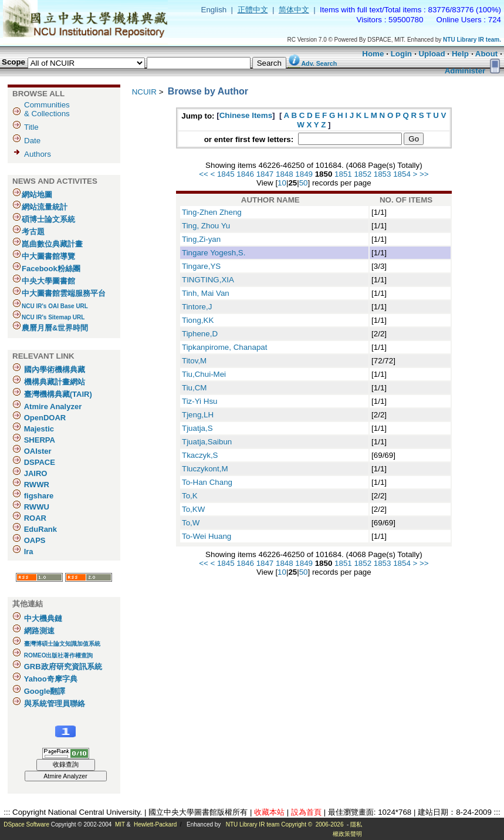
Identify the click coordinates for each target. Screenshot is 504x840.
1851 (343, 174)
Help (460, 54)
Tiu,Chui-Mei (204, 374)
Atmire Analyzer (65, 776)
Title (31, 127)
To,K (190, 496)
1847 (265, 174)
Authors (38, 154)
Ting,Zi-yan (201, 239)
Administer (465, 71)
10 (282, 183)
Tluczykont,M (205, 469)
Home (373, 54)
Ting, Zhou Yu (206, 226)
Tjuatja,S (197, 428)
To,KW (193, 509)
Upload (432, 54)
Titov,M (194, 361)
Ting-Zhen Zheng (212, 212)
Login (401, 54)
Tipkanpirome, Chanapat (224, 347)
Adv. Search (319, 63)
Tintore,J (197, 307)
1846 (245, 174)
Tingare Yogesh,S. (214, 253)
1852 (363, 174)
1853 (383, 174)
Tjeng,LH (198, 415)
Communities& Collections (47, 109)
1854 (402, 174)
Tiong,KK (198, 320)
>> (424, 174)
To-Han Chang (207, 482)
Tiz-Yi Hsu (199, 401)
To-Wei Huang (207, 536)
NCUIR (144, 92)
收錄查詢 (66, 764)
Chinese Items (246, 115)
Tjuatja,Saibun (207, 442)
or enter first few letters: (250, 139)
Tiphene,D (200, 334)
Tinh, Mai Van (206, 293)
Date (32, 141)
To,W (191, 523)
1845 (226, 174)
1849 (304, 174)
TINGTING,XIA (208, 280)
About (487, 54)
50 (304, 183)
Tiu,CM (194, 388)
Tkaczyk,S (200, 455)
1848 (285, 174)
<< (204, 174)
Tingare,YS (201, 266)
